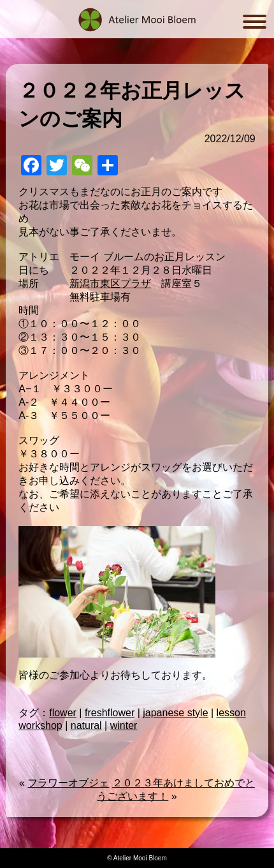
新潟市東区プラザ (110, 283)
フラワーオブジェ (68, 783)
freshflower (110, 713)
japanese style (175, 713)
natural (86, 725)
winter (124, 725)
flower (63, 713)
